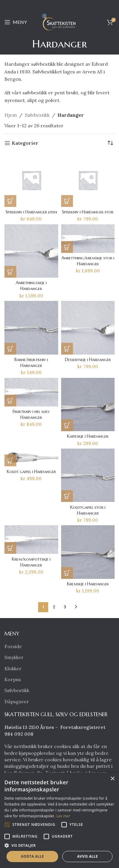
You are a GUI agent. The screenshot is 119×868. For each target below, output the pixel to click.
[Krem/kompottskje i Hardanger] (31, 540)
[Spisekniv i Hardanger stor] (88, 180)
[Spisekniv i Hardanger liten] (31, 180)
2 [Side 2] (54, 607)
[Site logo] (60, 22)
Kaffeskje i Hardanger (88, 436)
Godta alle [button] (32, 856)
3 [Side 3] (65, 607)
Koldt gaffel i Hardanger (31, 472)
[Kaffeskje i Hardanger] (88, 405)
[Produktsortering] (110, 143)
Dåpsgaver (17, 701)
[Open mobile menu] (16, 22)
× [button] (112, 779)
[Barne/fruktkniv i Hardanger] (31, 328)
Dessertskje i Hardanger (88, 360)
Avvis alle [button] (87, 856)
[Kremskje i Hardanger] (88, 552)
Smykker (14, 657)
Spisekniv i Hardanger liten (31, 212)
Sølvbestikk (37, 115)
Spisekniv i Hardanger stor (88, 212)
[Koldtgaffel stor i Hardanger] (88, 475)
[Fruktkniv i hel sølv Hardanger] (31, 392)
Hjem (11, 115)
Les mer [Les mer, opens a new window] (63, 816)
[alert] (59, 820)
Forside (13, 646)
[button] (10, 201)
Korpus (13, 679)
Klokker (13, 668)
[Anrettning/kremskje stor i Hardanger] (88, 239)
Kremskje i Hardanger (88, 584)
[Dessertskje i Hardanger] (88, 328)
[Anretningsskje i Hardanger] (31, 251)
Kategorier (25, 143)
